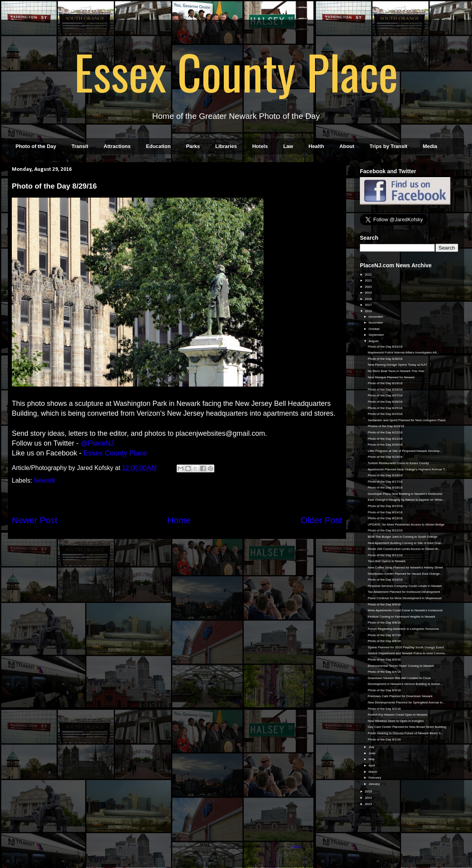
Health (316, 146)
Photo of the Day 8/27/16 (385, 395)
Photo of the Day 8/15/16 (385, 506)
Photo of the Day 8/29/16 (385, 383)
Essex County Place (236, 71)
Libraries (226, 146)
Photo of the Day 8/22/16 (385, 432)
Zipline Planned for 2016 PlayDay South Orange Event (406, 647)
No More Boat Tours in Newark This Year (396, 371)
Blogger (296, 847)
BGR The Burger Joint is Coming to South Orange (403, 537)
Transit (80, 146)
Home (179, 520)
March (373, 772)
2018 (369, 299)
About (347, 146)
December (376, 317)
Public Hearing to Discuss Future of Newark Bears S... (406, 733)
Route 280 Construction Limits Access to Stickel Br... (404, 549)
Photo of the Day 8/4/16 (384, 672)
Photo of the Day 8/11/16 (385, 555)
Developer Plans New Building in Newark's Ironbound (405, 494)
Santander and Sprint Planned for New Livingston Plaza (407, 420)
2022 (369, 275)
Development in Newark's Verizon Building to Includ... (405, 684)
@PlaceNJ (97, 443)
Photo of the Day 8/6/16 (384, 641)
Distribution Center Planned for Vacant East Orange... (405, 574)
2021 (369, 280)
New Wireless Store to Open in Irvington (396, 721)
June (372, 753)
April (372, 765)
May (372, 759)
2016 (369, 311)
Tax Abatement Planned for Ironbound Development (404, 592)
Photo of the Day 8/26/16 (385, 402)
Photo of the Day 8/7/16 (384, 635)
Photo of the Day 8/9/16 (384, 604)
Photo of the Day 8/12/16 (385, 530)
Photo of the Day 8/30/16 (385, 359)
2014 (369, 798)
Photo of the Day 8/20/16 (385, 445)
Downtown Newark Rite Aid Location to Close (399, 678)
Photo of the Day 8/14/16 (385, 512)
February (375, 778)
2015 (369, 791)
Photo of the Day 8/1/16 (384, 739)
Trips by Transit (389, 146)
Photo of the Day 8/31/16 (385, 347)
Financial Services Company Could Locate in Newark (405, 586)
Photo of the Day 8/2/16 (384, 709)
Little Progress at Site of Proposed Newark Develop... (405, 451)
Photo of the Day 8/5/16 (384, 660)
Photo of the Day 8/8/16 (384, 623)
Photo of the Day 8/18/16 (385, 475)
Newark (44, 480)
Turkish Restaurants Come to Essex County (398, 463)
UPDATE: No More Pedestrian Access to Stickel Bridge (406, 525)
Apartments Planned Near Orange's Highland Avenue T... (407, 469)
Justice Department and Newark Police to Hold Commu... (407, 653)
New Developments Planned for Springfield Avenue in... (406, 702)
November (376, 323)
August (374, 341)
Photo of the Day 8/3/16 (384, 690)
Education (158, 146)
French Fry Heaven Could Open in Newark (397, 715)
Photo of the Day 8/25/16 (385, 408)
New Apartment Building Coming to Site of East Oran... (406, 543)
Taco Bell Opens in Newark (387, 561)
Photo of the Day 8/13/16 (385, 518)
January (375, 784)
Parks (193, 146)
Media (430, 146)
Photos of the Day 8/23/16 (386, 426)
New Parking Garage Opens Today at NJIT (397, 365)
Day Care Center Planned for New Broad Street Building (407, 727)
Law (288, 146)
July (372, 747)
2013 (369, 804)
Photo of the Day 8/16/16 (385, 488)
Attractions (117, 146)
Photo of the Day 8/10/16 (385, 580)
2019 (369, 293)
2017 (369, 305)
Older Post (321, 520)
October (375, 329)
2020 (369, 287)
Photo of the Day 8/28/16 (385, 390)
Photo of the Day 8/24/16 (385, 414)
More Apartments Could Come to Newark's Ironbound (405, 610)
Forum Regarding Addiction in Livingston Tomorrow (403, 629)
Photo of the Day (36, 146)
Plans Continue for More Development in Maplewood (405, 598)
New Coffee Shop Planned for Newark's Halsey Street (405, 567)
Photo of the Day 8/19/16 (385, 457)
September (377, 335)
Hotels (260, 146)
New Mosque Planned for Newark (391, 377)
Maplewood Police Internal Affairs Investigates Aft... (403, 353)
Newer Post (35, 520)
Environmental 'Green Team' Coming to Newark (401, 666)
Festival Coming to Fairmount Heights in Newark (402, 617)
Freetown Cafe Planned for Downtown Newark (400, 696)
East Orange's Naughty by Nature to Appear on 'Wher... (406, 500)
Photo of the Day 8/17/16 (385, 482)
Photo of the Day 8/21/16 (385, 439)
